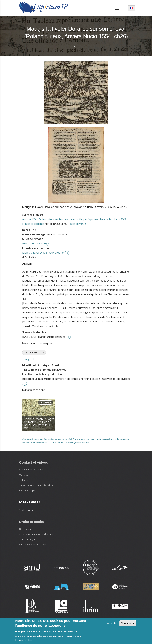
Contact (23, 475)
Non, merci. (128, 623)
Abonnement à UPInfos (32, 470)
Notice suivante (77, 224)
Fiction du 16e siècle (34, 243)
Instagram (25, 480)
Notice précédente (33, 224)
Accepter (112, 623)
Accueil (77, 46)
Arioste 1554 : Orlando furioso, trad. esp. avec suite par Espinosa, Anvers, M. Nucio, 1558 (74, 219)
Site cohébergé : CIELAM (33, 545)
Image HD (29, 359)
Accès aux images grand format (36, 534)
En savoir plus (23, 640)
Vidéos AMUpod (28, 490)
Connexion (25, 529)
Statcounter (26, 510)
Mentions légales (28, 539)
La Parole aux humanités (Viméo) (37, 485)
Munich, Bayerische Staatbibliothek (43, 253)
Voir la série (45, 402)
